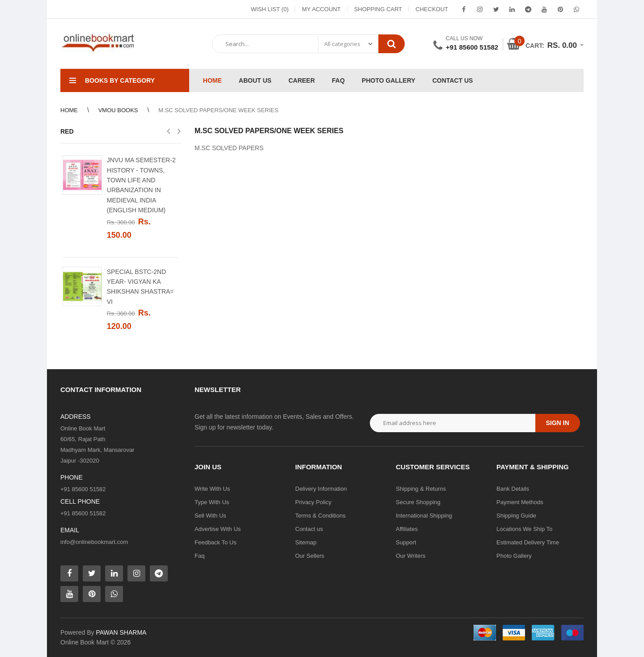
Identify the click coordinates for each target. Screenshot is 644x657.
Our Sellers (310, 556)
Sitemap (306, 542)
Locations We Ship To (524, 529)
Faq (199, 556)
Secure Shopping (418, 502)
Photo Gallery (514, 556)
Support (406, 542)
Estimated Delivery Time (528, 542)
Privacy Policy (313, 502)
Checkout (432, 9)
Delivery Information (321, 489)
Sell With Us (210, 516)
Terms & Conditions (320, 516)
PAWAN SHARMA (121, 632)
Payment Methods (520, 502)
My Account (321, 9)
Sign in (557, 423)
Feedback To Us (216, 542)
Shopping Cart (378, 9)
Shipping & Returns (421, 489)
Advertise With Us (218, 529)
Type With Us (212, 502)
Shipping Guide (516, 516)
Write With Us (212, 489)
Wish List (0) (270, 9)
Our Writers (411, 556)
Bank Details (513, 489)
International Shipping (424, 516)
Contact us (309, 529)
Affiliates (407, 529)
